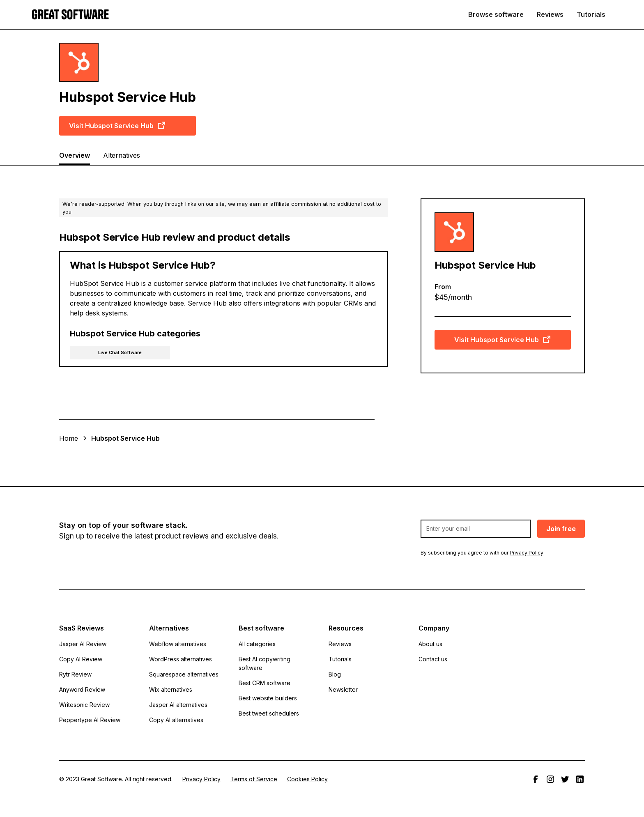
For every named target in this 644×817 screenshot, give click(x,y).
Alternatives (122, 155)
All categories (257, 644)
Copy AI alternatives (176, 720)
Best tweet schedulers (269, 713)
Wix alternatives (171, 689)
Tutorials (591, 14)
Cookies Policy (307, 779)
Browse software (496, 14)
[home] (70, 15)
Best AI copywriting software (264, 663)
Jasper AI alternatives (178, 705)
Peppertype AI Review (90, 720)
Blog (335, 674)
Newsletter (343, 689)
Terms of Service (254, 779)
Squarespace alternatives (184, 674)
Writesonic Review (84, 705)
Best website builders (268, 698)
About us (430, 644)
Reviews (550, 14)
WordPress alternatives (181, 659)
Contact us (433, 659)
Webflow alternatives (178, 644)
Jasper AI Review (83, 644)
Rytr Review (75, 674)
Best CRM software (264, 683)
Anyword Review (82, 689)
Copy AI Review (81, 659)
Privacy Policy (201, 779)
